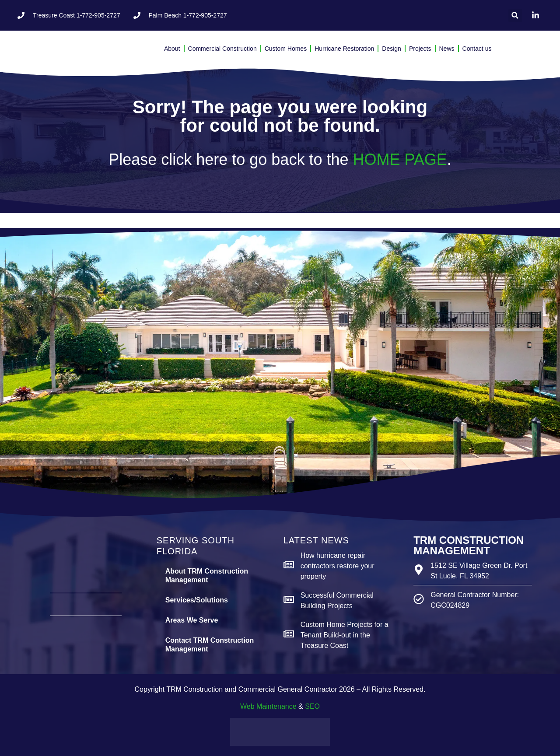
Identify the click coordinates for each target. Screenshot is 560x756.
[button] (515, 16)
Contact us (477, 49)
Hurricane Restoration (344, 49)
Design (392, 49)
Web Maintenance (268, 706)
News (447, 49)
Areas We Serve (192, 620)
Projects (420, 49)
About (172, 49)
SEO (312, 706)
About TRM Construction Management (207, 576)
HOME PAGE (400, 159)
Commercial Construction (222, 49)
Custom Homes (286, 49)
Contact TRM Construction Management (210, 645)
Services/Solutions (197, 600)
